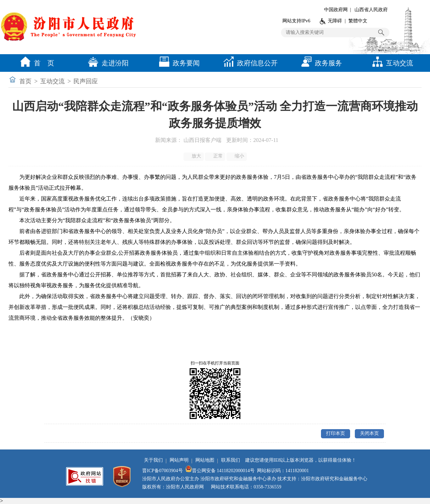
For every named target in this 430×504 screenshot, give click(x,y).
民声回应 (86, 81)
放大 (194, 156)
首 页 (36, 63)
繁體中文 (358, 21)
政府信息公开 (249, 63)
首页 (25, 81)
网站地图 (205, 460)
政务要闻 (178, 63)
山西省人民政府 (371, 10)
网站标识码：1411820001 (283, 471)
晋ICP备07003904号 (163, 471)
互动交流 (391, 63)
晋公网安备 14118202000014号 (220, 471)
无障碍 (335, 21)
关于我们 (153, 460)
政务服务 (320, 63)
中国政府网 (336, 10)
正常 (216, 156)
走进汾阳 (107, 63)
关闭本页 (369, 433)
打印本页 (336, 433)
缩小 (237, 156)
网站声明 (179, 460)
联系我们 (231, 460)
